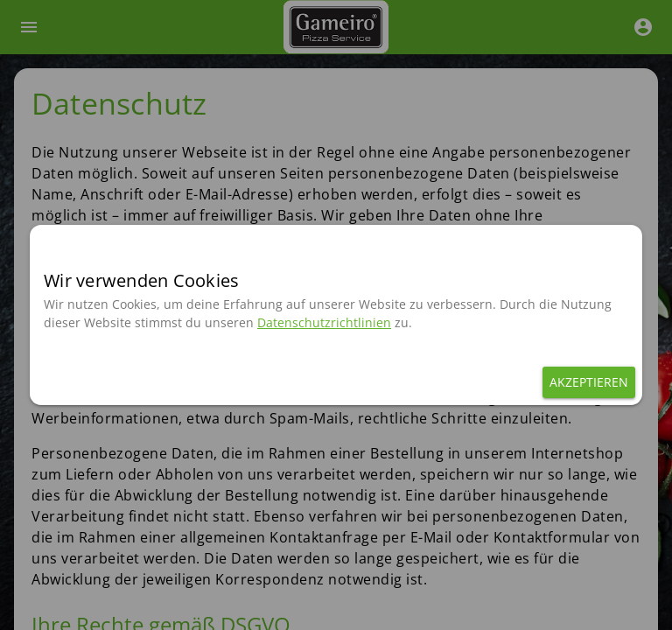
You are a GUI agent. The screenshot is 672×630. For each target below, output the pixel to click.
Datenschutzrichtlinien (324, 322)
